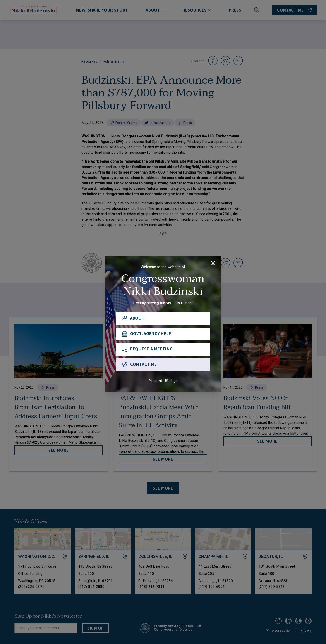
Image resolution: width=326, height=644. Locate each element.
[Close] (213, 263)
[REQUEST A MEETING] (163, 349)
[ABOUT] (163, 318)
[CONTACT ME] (163, 365)
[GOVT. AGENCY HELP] (163, 334)
